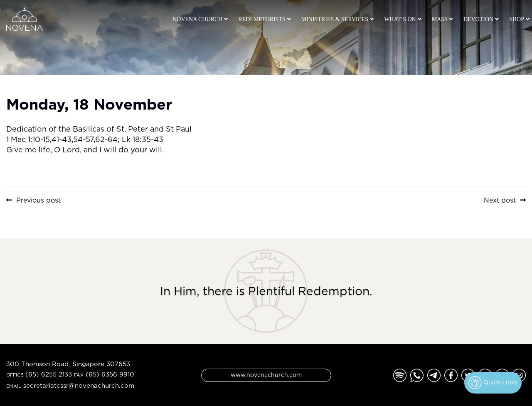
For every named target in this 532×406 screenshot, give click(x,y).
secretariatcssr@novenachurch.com (79, 385)
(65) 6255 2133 (49, 374)
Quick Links (493, 383)
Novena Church (197, 19)
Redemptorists (262, 19)
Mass (440, 19)
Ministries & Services (335, 19)
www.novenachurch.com (266, 375)
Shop (517, 19)
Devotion (478, 19)
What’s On (400, 19)
